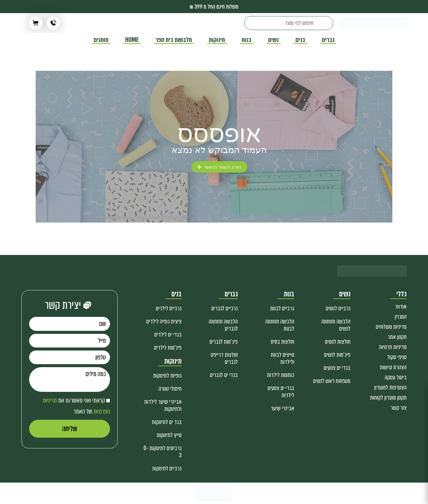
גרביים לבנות (282, 308)
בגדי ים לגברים (224, 375)
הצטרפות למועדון (390, 388)
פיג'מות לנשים (337, 355)
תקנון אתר (397, 337)
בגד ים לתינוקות (167, 422)
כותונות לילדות (281, 375)
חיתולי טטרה (170, 389)
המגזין (401, 317)
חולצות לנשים (338, 342)
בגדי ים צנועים (337, 368)
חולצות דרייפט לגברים (224, 358)
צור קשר (399, 408)
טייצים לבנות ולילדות (283, 358)
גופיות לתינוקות (167, 376)
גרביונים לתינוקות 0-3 (163, 452)
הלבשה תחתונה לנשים (336, 325)
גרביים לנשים (338, 308)
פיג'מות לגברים (224, 342)
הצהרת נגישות (393, 367)
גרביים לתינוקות (167, 468)
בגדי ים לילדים (168, 335)
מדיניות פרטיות (393, 347)
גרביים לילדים (169, 308)
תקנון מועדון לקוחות (388, 398)
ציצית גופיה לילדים (164, 321)
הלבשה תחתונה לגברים (223, 325)
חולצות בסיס (283, 342)
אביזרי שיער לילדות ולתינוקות (163, 405)
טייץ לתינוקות (169, 435)
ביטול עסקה (396, 377)
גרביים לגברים (225, 308)
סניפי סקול (397, 357)
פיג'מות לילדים (168, 348)
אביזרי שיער (283, 408)
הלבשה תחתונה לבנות (280, 325)
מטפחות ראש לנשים (332, 381)
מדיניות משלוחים (391, 327)
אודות (401, 307)
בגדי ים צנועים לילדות (281, 392)
